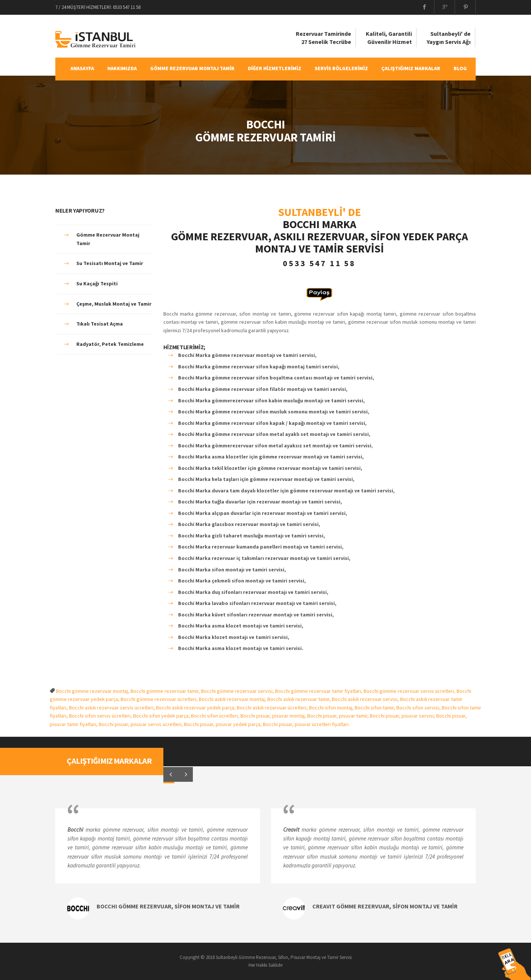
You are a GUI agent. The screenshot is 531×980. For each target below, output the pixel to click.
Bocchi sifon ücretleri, (216, 716)
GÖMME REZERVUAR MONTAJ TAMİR (192, 68)
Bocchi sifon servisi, (419, 708)
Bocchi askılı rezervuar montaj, (233, 699)
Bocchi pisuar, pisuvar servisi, (403, 716)
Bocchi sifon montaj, (332, 708)
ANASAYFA (82, 68)
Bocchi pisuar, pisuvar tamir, (339, 716)
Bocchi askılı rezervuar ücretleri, (273, 708)
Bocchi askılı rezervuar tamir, (300, 699)
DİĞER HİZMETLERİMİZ (275, 68)
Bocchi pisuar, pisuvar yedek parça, (223, 724)
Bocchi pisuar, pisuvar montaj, (274, 716)
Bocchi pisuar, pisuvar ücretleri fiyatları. (306, 724)
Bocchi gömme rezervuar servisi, (238, 691)
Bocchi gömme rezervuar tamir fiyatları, (319, 691)
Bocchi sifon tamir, (376, 708)
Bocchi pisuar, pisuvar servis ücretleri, (141, 724)
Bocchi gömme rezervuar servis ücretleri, (410, 691)
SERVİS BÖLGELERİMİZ (341, 68)
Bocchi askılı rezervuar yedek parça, (196, 708)
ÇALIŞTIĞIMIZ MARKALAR (411, 68)
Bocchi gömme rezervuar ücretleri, (160, 699)
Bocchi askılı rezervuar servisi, (366, 699)
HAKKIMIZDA (122, 68)
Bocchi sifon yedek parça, (162, 716)
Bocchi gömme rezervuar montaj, (93, 691)
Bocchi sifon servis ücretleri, (101, 716)
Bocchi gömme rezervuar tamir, (166, 691)
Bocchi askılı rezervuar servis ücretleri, (112, 708)
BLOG (460, 68)
